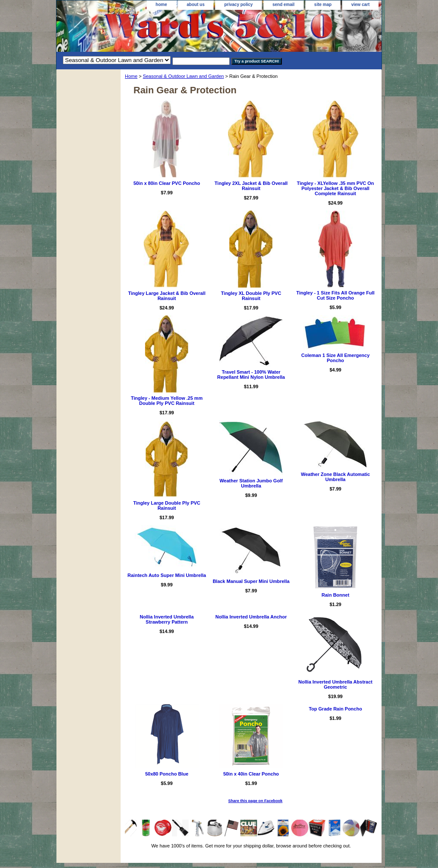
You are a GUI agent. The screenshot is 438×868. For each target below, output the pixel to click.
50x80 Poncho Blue (167, 774)
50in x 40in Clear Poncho (251, 774)
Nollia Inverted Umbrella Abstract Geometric (336, 684)
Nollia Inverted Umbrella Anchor (251, 617)
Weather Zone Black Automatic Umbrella (335, 477)
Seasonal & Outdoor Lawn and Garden (183, 76)
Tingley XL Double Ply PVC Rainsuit (251, 296)
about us (196, 4)
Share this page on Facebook (256, 801)
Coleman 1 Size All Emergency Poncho (335, 358)
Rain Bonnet (336, 595)
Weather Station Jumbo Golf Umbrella (251, 483)
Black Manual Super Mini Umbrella (251, 581)
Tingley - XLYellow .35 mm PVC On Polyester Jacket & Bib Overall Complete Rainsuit (335, 188)
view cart (360, 4)
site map (323, 4)
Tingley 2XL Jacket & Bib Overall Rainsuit (251, 186)
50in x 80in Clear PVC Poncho (167, 183)
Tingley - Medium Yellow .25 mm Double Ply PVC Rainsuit (167, 401)
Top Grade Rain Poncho (335, 709)
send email (284, 4)
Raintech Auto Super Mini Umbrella (167, 575)
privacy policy (238, 4)
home (161, 4)
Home (131, 76)
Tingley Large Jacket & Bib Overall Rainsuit (167, 296)
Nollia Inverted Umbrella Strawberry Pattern (167, 619)
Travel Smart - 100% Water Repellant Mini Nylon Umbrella (251, 375)
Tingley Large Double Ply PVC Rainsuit (167, 505)
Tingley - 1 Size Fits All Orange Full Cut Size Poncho (336, 295)
